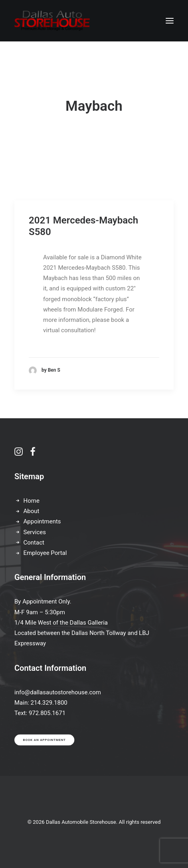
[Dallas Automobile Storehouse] (52, 21)
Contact (34, 543)
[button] (170, 21)
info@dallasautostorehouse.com (58, 692)
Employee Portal (45, 553)
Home (32, 501)
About (32, 511)
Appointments (42, 521)
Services (35, 532)
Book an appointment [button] (45, 740)
